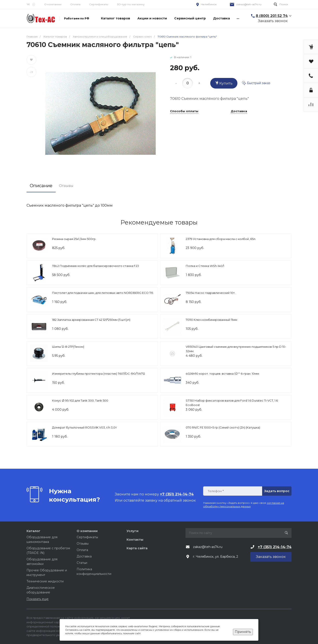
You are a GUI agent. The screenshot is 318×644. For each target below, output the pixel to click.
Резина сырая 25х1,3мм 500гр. (74, 239)
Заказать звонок (273, 21)
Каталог (33, 531)
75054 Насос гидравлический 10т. (211, 293)
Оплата (75, 4)
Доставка (239, 111)
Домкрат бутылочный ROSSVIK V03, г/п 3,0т (84, 427)
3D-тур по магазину (131, 4)
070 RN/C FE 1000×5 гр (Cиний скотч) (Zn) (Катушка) (223, 427)
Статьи (82, 563)
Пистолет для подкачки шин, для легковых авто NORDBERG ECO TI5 (103, 293)
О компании (53, 4)
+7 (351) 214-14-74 (275, 547)
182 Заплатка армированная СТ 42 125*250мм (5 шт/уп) (91, 320)
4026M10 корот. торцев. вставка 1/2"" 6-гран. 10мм (222, 374)
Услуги (132, 531)
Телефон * (216, 491)
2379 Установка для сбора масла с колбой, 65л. (221, 239)
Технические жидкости (45, 581)
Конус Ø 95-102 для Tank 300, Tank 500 (80, 400)
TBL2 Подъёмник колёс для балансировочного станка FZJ (96, 266)
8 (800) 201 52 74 (272, 16)
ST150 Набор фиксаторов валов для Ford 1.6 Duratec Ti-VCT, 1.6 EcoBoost (232, 403)
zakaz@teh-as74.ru (249, 4)
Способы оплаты (184, 111)
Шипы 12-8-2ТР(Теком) (68, 347)
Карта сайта (137, 548)
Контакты (135, 540)
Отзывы (83, 544)
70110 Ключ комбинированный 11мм (211, 320)
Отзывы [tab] (66, 186)
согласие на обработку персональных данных (244, 505)
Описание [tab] (41, 186)
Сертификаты (99, 4)
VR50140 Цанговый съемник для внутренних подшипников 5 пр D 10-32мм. (236, 349)
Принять (243, 632)
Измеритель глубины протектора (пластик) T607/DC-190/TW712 (99, 374)
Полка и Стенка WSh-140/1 (205, 266)
